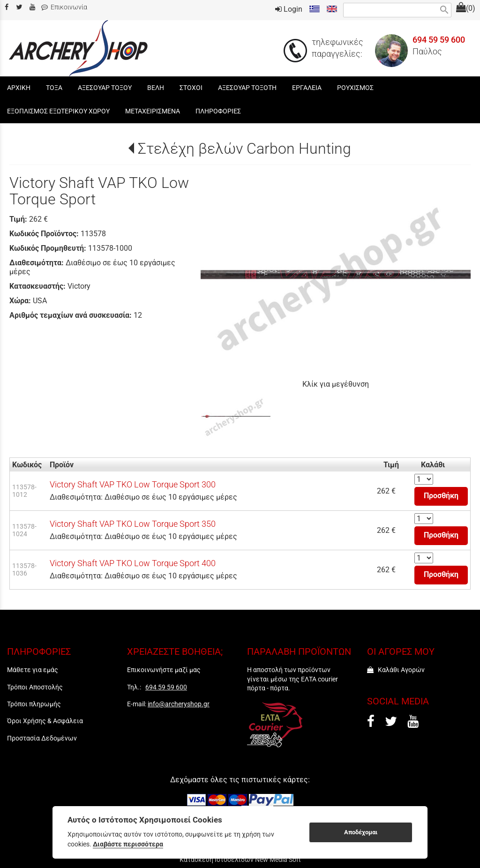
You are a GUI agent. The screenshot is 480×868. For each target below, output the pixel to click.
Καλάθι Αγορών (396, 670)
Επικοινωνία (64, 7)
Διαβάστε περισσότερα (128, 844)
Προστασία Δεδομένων (42, 738)
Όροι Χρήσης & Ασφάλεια (45, 721)
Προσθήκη (441, 496)
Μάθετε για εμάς (33, 670)
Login (289, 9)
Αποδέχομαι (361, 832)
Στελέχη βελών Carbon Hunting (244, 149)
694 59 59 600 (439, 40)
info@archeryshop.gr (179, 704)
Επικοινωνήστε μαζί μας (164, 670)
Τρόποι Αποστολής (35, 687)
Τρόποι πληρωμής (34, 704)
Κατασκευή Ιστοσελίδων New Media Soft (240, 860)
